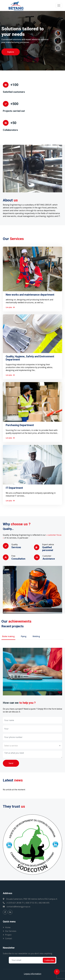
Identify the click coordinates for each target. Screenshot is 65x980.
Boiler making (8, 636)
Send (11, 763)
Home (8, 927)
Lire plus (10, 307)
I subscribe (49, 960)
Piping (24, 636)
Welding (36, 636)
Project (8, 935)
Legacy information (33, 974)
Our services (11, 931)
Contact (9, 938)
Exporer (10, 55)
